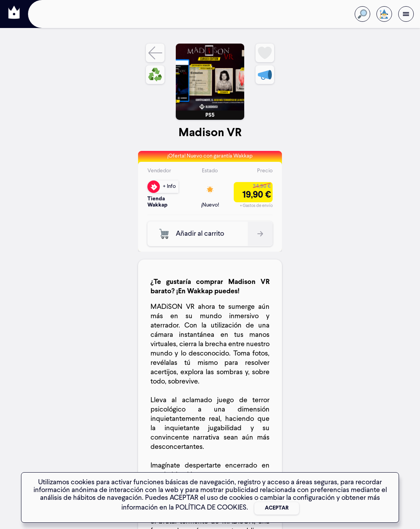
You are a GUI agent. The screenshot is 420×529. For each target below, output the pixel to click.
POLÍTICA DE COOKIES (211, 508)
